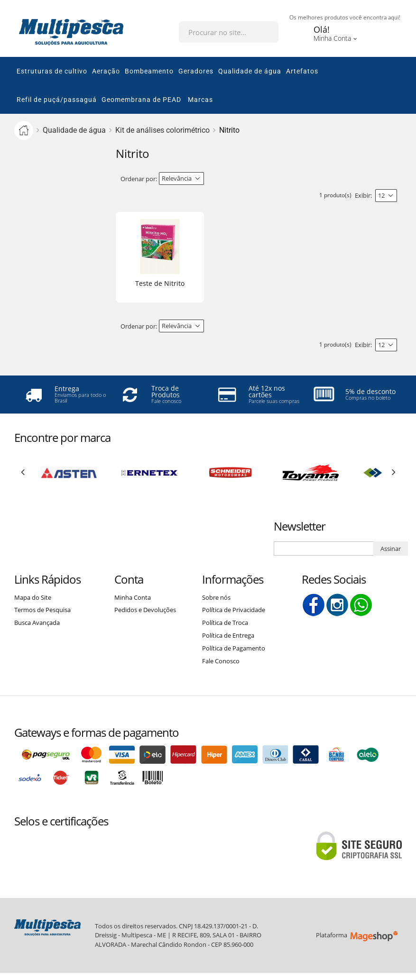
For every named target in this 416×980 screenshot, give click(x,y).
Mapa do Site (33, 597)
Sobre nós (216, 597)
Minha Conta (133, 597)
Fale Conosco (221, 661)
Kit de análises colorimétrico (162, 130)
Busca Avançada (37, 623)
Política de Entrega (228, 635)
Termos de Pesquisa (42, 610)
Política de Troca (225, 623)
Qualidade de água (74, 130)
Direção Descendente (212, 179)
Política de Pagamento (234, 648)
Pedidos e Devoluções (145, 610)
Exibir (363, 195)
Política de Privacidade (234, 610)
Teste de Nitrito (160, 283)
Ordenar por (138, 179)
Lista (392, 179)
